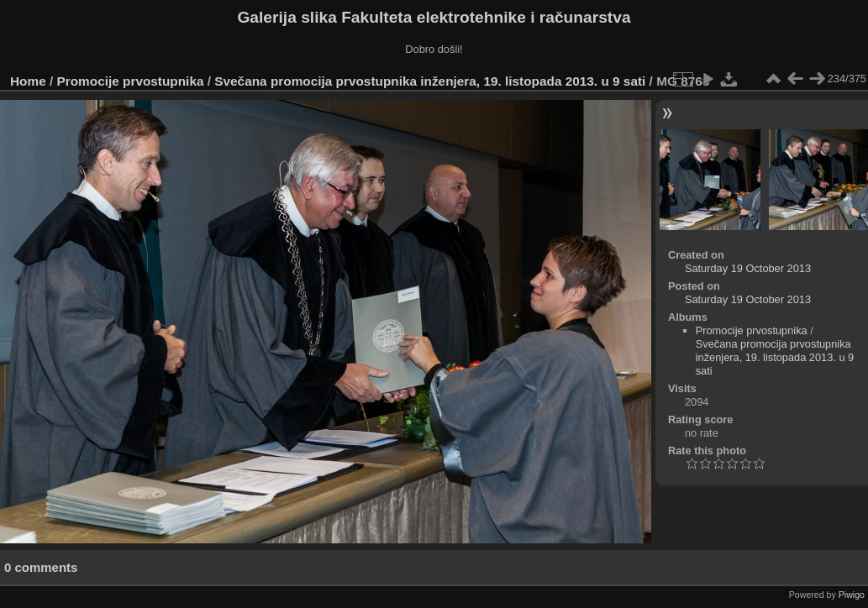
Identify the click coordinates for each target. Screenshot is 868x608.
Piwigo (852, 595)
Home (28, 81)
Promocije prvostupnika (131, 81)
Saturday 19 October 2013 (748, 268)
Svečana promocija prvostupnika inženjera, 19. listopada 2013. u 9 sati (430, 81)
